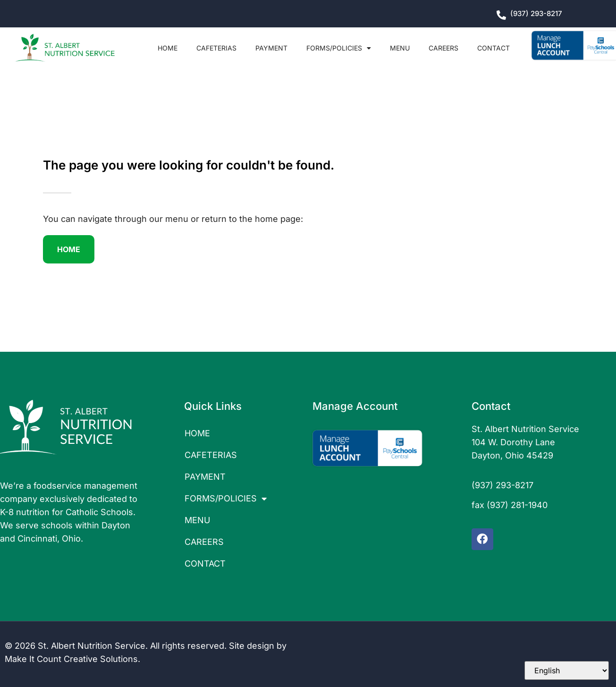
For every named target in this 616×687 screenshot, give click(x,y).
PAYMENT (271, 48)
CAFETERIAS (216, 48)
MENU (400, 48)
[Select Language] (567, 670)
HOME (168, 48)
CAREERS (443, 48)
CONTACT (494, 48)
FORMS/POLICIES (339, 48)
